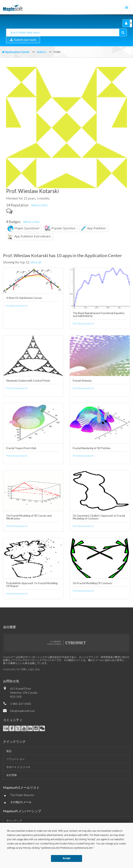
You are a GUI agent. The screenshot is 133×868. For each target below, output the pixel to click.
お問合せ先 (11, 681)
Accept (66, 858)
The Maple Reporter (22, 795)
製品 (9, 751)
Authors (42, 52)
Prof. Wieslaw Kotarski (17, 306)
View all (36, 262)
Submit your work (23, 40)
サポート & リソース (18, 767)
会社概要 (9, 627)
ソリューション (15, 759)
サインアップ (14, 821)
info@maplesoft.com (22, 711)
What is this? (40, 205)
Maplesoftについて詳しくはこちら (22, 669)
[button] (126, 23)
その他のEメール (21, 802)
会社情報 (12, 775)
